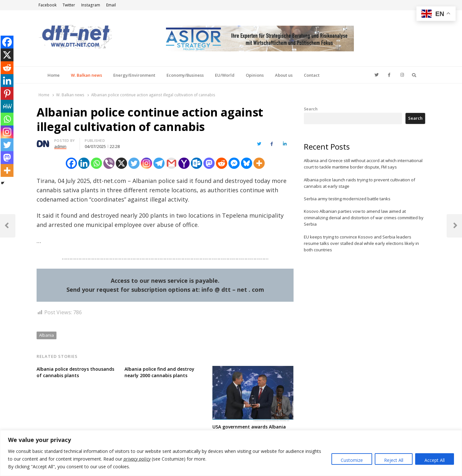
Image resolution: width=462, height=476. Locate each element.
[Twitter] (134, 163)
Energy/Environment (134, 75)
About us (284, 75)
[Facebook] (71, 163)
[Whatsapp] (96, 163)
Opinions (255, 75)
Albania (47, 335)
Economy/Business (185, 75)
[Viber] (109, 163)
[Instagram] (146, 163)
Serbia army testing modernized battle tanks (347, 199)
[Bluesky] (247, 163)
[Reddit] (222, 163)
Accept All (435, 460)
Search (311, 109)
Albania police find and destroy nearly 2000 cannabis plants (159, 372)
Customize (352, 460)
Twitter (69, 5)
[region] (231, 453)
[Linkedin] (84, 163)
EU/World (225, 75)
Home (54, 75)
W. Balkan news (86, 75)
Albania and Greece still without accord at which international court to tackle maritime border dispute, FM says (363, 164)
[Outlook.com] (197, 163)
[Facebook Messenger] (234, 163)
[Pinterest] (7, 93)
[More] (259, 163)
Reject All (394, 460)
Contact (312, 75)
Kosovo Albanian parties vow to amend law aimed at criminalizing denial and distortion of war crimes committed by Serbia (364, 218)
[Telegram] (159, 163)
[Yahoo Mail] (184, 163)
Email (111, 5)
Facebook (47, 5)
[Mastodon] (209, 163)
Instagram (91, 5)
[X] (121, 163)
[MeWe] (7, 106)
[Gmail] (171, 163)
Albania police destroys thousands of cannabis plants (75, 372)
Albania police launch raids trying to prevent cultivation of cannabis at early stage (359, 183)
